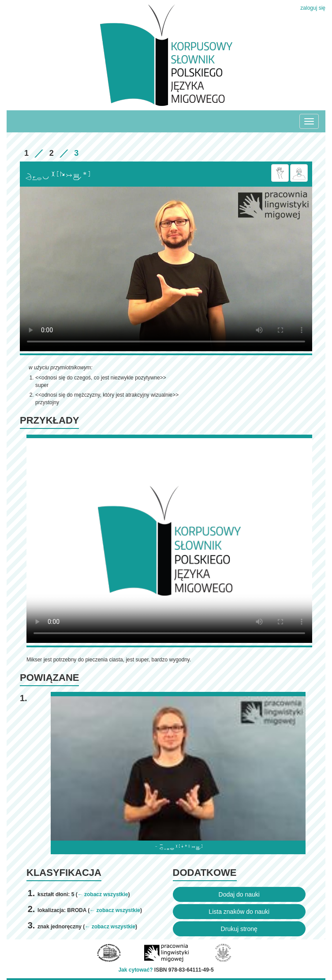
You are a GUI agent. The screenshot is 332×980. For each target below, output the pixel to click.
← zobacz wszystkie (103, 894)
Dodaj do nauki (239, 894)
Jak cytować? (135, 970)
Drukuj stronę (239, 929)
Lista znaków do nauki (239, 912)
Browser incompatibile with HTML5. (166, 269)
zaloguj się (313, 8)
